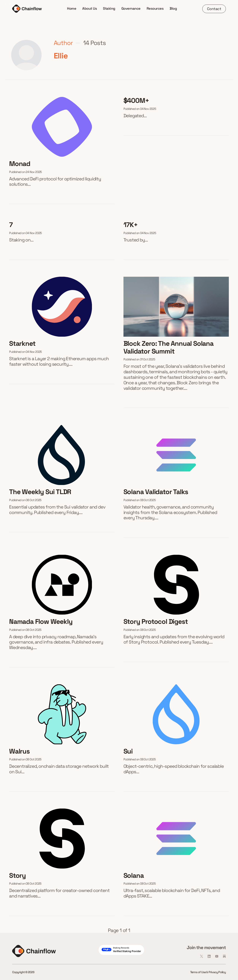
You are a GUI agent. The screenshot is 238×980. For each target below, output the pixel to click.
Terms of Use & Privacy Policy (208, 972)
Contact (214, 9)
